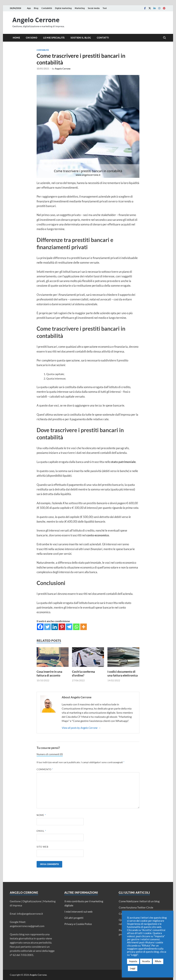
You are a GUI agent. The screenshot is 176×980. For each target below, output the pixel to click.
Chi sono (32, 38)
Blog (36, 8)
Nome (41, 815)
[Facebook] (40, 627)
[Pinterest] (62, 627)
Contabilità (47, 8)
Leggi (133, 968)
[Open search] (164, 38)
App (29, 8)
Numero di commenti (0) (50, 754)
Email (41, 831)
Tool (105, 8)
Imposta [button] (133, 961)
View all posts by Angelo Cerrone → (81, 728)
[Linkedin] (55, 627)
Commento (45, 769)
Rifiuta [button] (158, 961)
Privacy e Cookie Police (78, 924)
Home (16, 38)
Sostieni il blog (81, 38)
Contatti (103, 38)
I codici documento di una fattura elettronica (123, 673)
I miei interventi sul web (78, 911)
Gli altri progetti (74, 918)
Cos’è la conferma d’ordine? (83, 673)
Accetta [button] (146, 961)
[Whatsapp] (76, 627)
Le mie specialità (54, 38)
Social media (94, 8)
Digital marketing (63, 8)
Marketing (80, 8)
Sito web (42, 847)
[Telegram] (69, 627)
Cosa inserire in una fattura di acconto (49, 673)
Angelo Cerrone (36, 20)
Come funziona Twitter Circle (136, 907)
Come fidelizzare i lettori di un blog (139, 901)
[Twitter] (47, 627)
